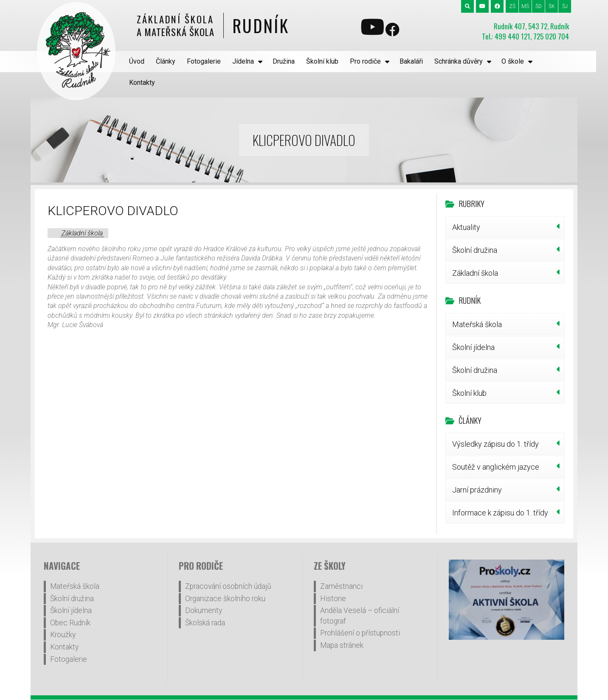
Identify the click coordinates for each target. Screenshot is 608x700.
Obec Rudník (70, 602)
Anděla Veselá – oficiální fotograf (360, 595)
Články (166, 61)
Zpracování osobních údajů (228, 565)
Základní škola (82, 212)
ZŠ (512, 6)
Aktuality (466, 206)
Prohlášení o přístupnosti (360, 612)
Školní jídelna (473, 326)
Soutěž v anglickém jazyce (496, 446)
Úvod (137, 61)
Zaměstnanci (341, 565)
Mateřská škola (477, 303)
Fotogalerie (205, 61)
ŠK (552, 6)
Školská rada (205, 602)
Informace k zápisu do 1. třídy (500, 491)
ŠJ (565, 6)
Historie (333, 577)
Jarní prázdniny (477, 469)
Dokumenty (204, 589)
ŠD (539, 6)
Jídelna (244, 61)
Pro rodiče (366, 61)
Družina (284, 61)
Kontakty (556, 61)
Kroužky (63, 613)
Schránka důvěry (459, 61)
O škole (513, 61)
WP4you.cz (384, 689)
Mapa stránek (342, 624)
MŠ (525, 6)
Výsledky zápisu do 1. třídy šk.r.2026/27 (495, 426)
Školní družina (475, 229)
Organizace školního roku (225, 577)
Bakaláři (412, 61)
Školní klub (323, 61)
